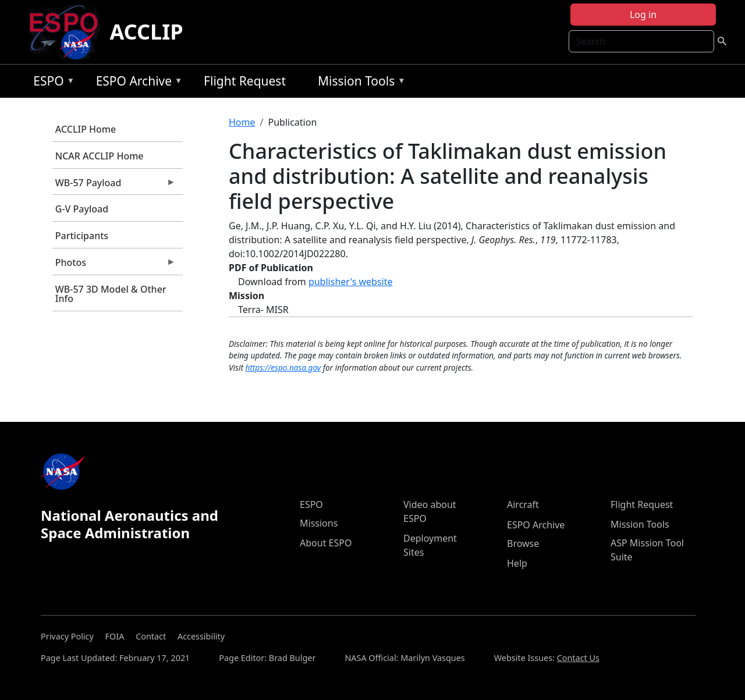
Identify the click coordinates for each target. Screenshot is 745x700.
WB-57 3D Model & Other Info (111, 294)
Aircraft (523, 504)
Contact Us (578, 658)
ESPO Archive (136, 83)
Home (242, 122)
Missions (319, 523)
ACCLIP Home (86, 129)
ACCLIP (146, 32)
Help (517, 563)
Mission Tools (359, 83)
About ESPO (326, 543)
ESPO (51, 83)
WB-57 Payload (114, 186)
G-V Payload (82, 209)
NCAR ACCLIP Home (100, 156)
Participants (82, 236)
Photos (114, 265)
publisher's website (351, 282)
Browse (523, 543)
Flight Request (245, 81)
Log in (643, 15)
